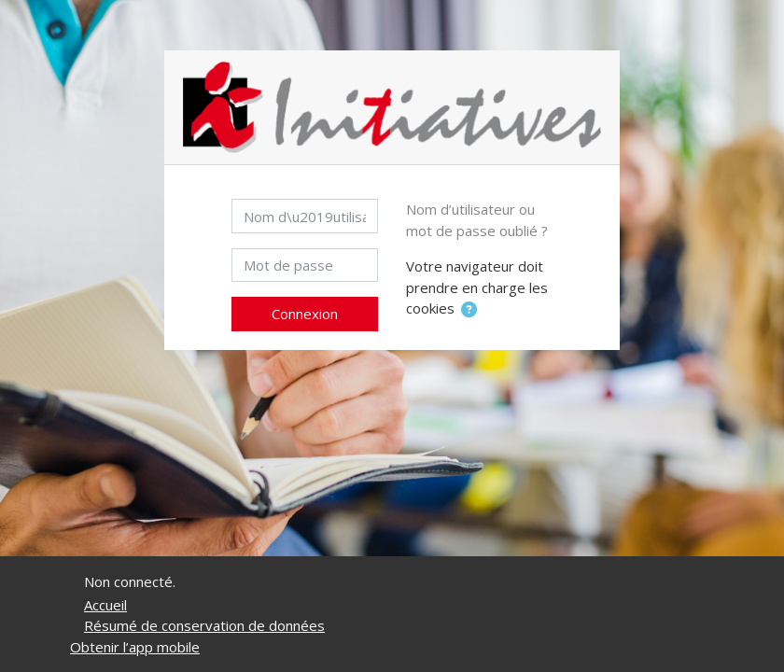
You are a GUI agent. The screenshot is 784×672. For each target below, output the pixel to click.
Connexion (305, 314)
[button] (469, 310)
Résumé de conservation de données (204, 625)
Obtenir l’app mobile (135, 647)
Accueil (105, 605)
